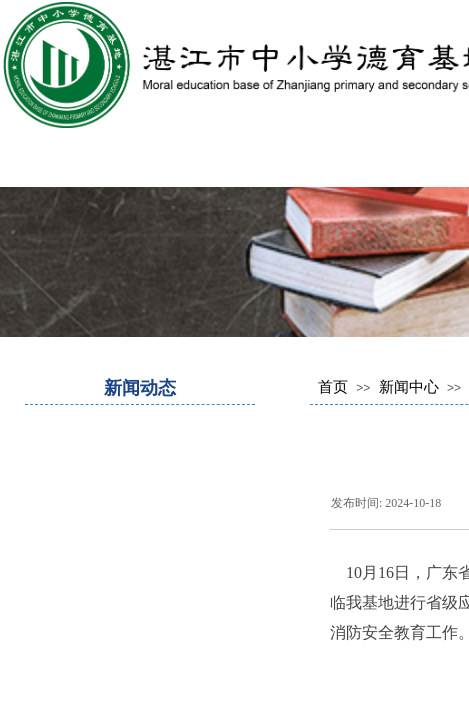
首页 (333, 386)
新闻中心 (409, 386)
